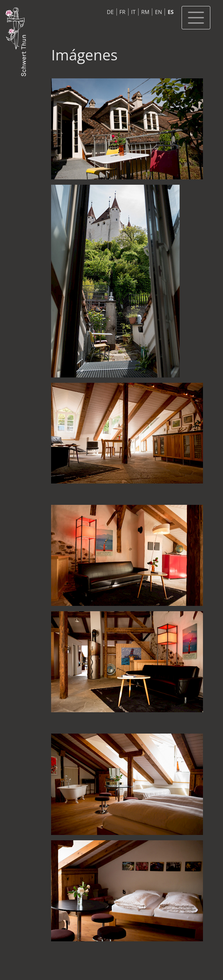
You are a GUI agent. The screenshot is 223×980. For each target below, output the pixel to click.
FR (123, 12)
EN (158, 12)
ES (171, 12)
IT (133, 12)
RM (145, 12)
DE (110, 12)
